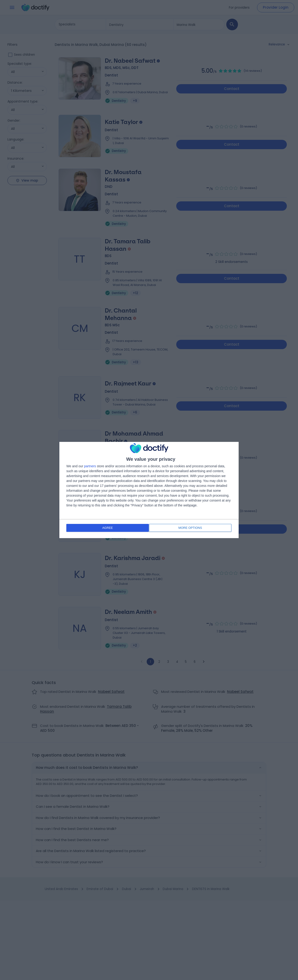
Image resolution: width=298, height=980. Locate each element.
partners (90, 467)
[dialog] (149, 490)
